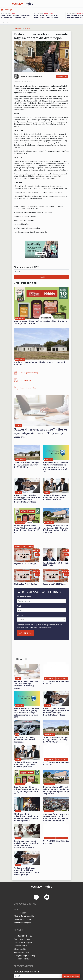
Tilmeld (42, 277)
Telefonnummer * (24, 597)
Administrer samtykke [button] (22, 923)
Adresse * (21, 615)
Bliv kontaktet (26, 633)
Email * (20, 606)
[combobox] (18, 620)
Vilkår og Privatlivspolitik (24, 916)
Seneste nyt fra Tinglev (23, 936)
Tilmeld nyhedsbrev (71, 976)
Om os (16, 910)
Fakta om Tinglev (20, 946)
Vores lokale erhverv (22, 939)
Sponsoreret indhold (22, 959)
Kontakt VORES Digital (22, 919)
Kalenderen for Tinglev (23, 942)
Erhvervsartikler (20, 949)
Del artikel (62, 76)
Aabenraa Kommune (22, 952)
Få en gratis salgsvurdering (24, 956)
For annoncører (20, 913)
